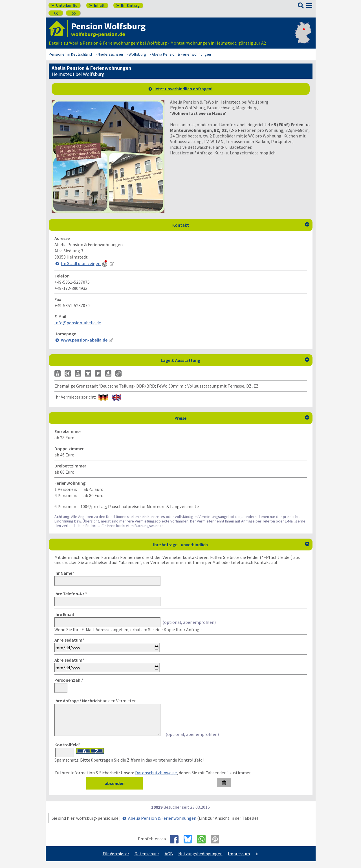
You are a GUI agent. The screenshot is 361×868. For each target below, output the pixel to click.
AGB (169, 860)
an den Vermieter (95, 701)
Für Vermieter (116, 860)
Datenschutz (147, 860)
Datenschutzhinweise (156, 779)
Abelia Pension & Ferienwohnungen (162, 825)
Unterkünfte (64, 5)
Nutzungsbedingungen (200, 860)
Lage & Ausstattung (235, 360)
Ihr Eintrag (128, 5)
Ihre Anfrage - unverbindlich (231, 545)
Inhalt (97, 5)
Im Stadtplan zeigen (85, 263)
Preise (242, 418)
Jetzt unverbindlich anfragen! (183, 89)
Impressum (239, 860)
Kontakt (241, 225)
